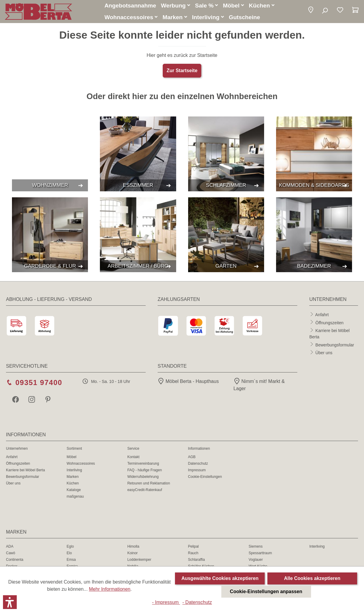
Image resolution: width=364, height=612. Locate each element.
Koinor (133, 554)
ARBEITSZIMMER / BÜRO (138, 267)
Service (133, 449)
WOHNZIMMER (50, 186)
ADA (10, 547)
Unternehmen (17, 449)
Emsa (71, 561)
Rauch (193, 554)
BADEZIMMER (314, 267)
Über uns (324, 354)
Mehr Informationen (110, 589)
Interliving (74, 471)
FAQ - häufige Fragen (145, 471)
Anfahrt (322, 316)
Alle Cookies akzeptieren (312, 578)
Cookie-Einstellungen (205, 478)
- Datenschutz (197, 602)
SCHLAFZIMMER (226, 186)
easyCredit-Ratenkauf (145, 491)
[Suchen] (325, 11)
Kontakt (134, 458)
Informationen (199, 449)
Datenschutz (198, 464)
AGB (192, 458)
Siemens (256, 547)
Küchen (73, 484)
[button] (311, 11)
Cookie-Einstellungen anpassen (266, 591)
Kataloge (74, 491)
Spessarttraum (260, 554)
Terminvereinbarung (143, 464)
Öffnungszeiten (330, 323)
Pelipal (193, 547)
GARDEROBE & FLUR (50, 267)
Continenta (15, 561)
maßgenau (75, 497)
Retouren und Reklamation (149, 484)
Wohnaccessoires (81, 464)
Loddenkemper (139, 561)
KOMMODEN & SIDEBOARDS (314, 186)
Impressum (197, 471)
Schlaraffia (196, 561)
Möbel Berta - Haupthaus (188, 382)
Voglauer (256, 561)
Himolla (133, 547)
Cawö (11, 554)
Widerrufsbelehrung (143, 478)
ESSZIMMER (138, 186)
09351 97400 (39, 383)
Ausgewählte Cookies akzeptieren (220, 578)
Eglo (70, 547)
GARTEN (226, 267)
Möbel (72, 458)
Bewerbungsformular (335, 346)
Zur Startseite (182, 71)
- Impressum (166, 602)
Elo (69, 554)
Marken (73, 478)
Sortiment (74, 449)
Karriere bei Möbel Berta (25, 471)
